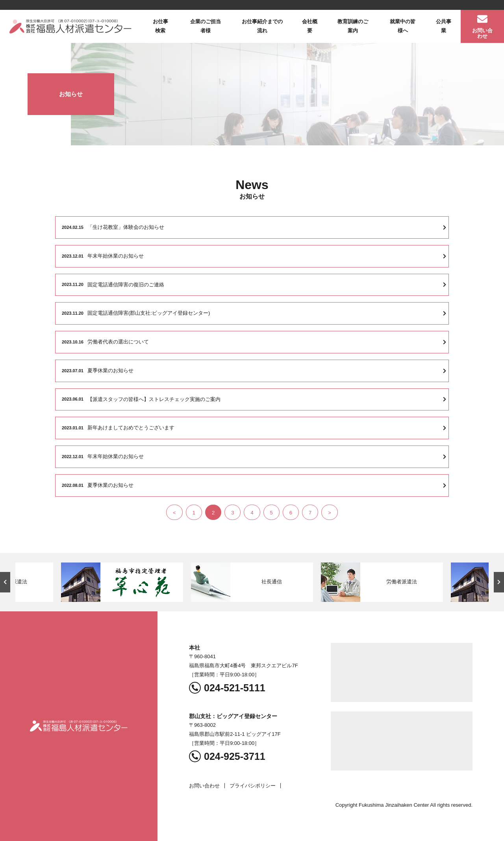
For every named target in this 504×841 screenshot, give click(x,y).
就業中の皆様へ (403, 26)
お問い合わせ (204, 786)
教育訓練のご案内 (353, 26)
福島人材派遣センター (70, 26)
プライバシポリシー (253, 786)
